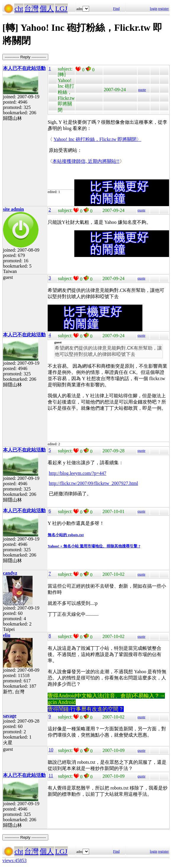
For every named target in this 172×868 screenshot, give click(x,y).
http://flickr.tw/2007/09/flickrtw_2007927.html (93, 483)
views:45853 (15, 860)
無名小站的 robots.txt (66, 535)
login (153, 9)
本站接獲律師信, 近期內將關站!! (86, 161)
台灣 (31, 9)
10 (51, 750)
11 (51, 775)
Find (116, 9)
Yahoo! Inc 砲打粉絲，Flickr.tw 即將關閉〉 (97, 139)
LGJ (61, 9)
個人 (47, 9)
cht (19, 9)
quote (142, 90)
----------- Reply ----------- (25, 57)
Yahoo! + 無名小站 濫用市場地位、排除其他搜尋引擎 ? (94, 546)
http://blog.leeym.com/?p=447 (78, 473)
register (163, 9)
